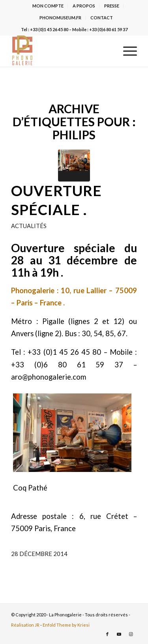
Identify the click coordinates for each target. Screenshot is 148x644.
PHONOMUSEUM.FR (60, 18)
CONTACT (102, 18)
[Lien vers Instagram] (131, 634)
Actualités (29, 226)
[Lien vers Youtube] (119, 634)
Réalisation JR (25, 625)
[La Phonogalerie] (61, 51)
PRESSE (112, 6)
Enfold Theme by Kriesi (66, 625)
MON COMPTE (48, 6)
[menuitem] (48, 6)
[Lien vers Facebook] (107, 634)
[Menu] (126, 51)
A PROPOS (84, 6)
